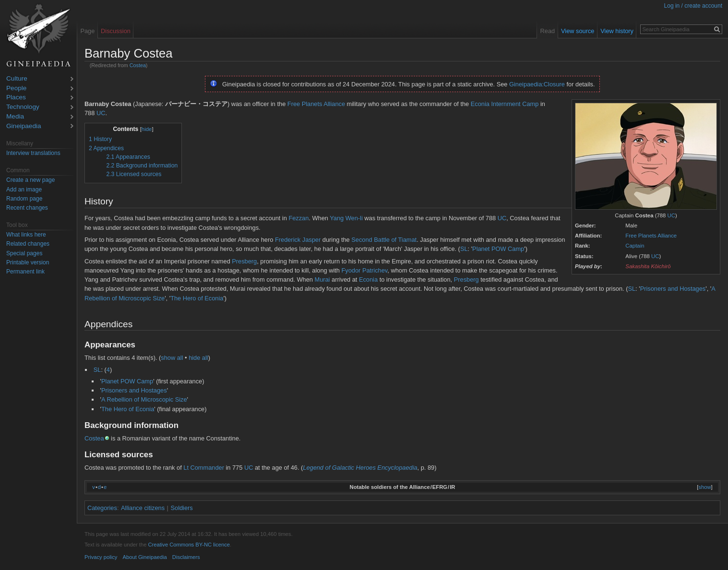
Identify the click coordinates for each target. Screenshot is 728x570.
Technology (23, 107)
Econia (368, 279)
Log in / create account (693, 6)
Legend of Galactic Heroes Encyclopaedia (360, 468)
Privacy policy (101, 557)
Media (15, 117)
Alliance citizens (143, 508)
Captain (635, 246)
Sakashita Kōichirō (648, 266)
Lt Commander (204, 468)
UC (671, 215)
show (704, 487)
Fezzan (298, 218)
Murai (322, 279)
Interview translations (33, 153)
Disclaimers (186, 557)
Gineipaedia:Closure (537, 84)
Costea (138, 65)
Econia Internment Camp (505, 104)
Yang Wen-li (346, 218)
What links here (26, 235)
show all (172, 358)
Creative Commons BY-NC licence (189, 545)
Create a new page (30, 180)
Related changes (28, 244)
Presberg (244, 261)
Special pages (24, 253)
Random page (24, 199)
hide (147, 129)
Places (16, 98)
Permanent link (25, 272)
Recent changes (27, 208)
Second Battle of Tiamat (384, 240)
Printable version (28, 262)
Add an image (24, 190)
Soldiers (182, 508)
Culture (17, 79)
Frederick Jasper (298, 240)
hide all (198, 358)
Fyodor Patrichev (365, 270)
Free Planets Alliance (651, 236)
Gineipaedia (24, 126)
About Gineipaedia (145, 557)
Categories (102, 508)
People (16, 89)
